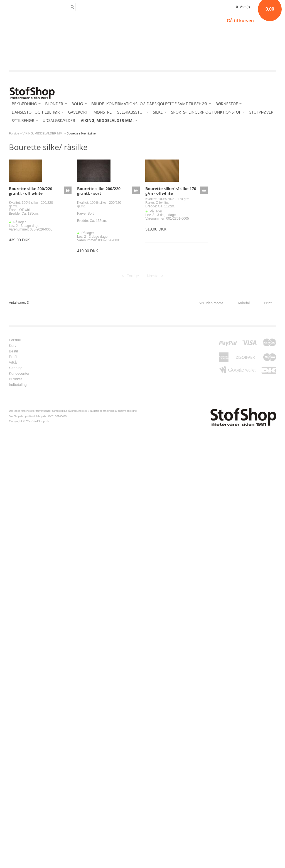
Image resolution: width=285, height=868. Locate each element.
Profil (13, 357)
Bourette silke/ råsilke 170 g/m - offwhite (171, 191)
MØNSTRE (102, 112)
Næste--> (155, 276)
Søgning (16, 368)
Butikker (15, 379)
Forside (14, 133)
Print (268, 303)
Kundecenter (19, 374)
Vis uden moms (211, 303)
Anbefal (244, 303)
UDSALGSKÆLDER (59, 120)
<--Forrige (130, 276)
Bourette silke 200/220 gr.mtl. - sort (99, 191)
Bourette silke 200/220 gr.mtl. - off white (31, 191)
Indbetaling (18, 385)
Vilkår (13, 362)
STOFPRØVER (261, 112)
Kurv (13, 346)
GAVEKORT (78, 112)
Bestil (13, 351)
